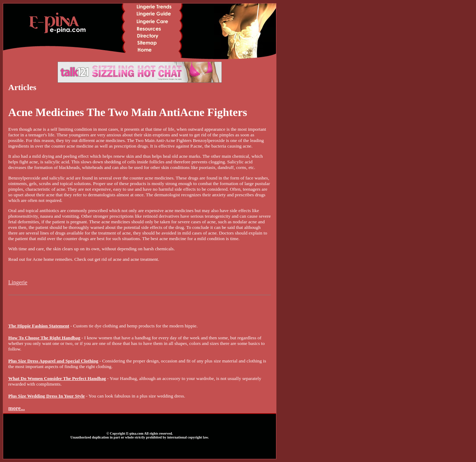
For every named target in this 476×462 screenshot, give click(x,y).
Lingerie (18, 282)
